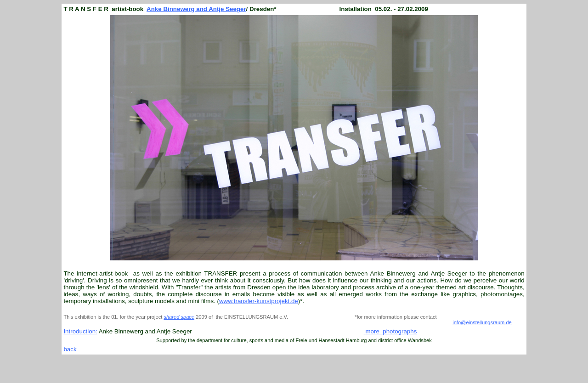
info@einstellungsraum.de (482, 322)
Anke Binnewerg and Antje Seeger (196, 9)
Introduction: (80, 331)
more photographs (391, 331)
